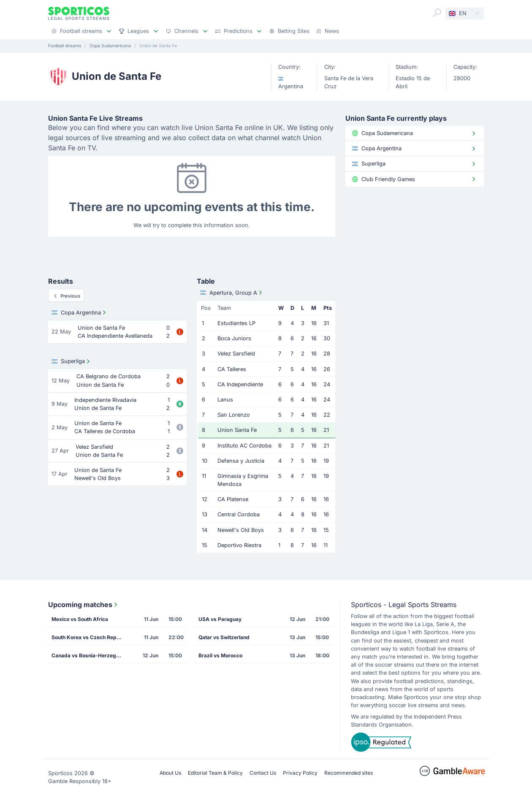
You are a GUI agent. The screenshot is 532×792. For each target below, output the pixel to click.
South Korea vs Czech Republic (90, 637)
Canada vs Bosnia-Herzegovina (90, 655)
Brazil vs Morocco (220, 655)
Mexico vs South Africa (80, 619)
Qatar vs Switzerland (224, 637)
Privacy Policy (300, 773)
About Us (170, 773)
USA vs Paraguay (220, 619)
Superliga (72, 361)
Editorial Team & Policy (215, 773)
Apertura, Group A (232, 293)
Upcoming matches (84, 605)
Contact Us (263, 773)
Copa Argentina (80, 312)
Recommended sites (349, 773)
